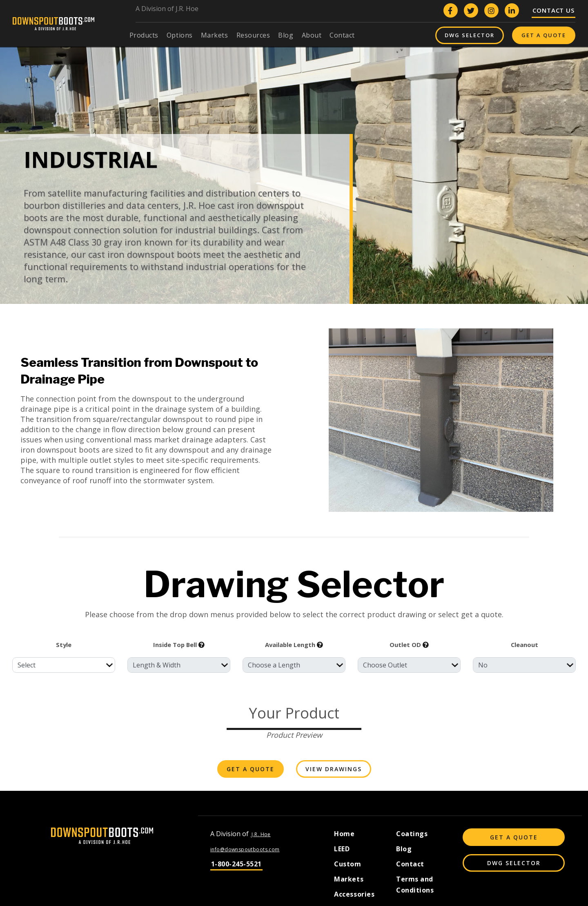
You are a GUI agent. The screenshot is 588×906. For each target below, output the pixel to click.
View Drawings (334, 769)
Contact (410, 864)
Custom (347, 864)
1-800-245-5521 (236, 864)
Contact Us (553, 10)
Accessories (354, 894)
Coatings (412, 834)
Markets (349, 879)
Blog (404, 849)
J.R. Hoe (261, 834)
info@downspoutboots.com (245, 849)
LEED (342, 849)
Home (344, 834)
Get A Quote (544, 35)
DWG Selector (470, 35)
